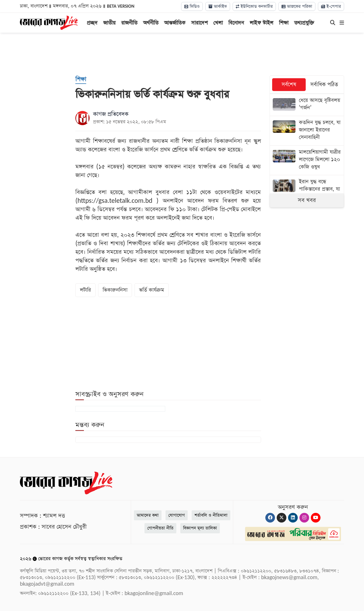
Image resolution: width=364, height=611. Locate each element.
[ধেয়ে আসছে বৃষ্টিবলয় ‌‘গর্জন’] (307, 105)
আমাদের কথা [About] (148, 515)
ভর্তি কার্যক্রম (152, 290)
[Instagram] (304, 518)
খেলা (218, 23)
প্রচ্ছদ (92, 23)
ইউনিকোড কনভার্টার (254, 6)
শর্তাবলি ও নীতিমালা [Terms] (211, 515)
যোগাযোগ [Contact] (177, 515)
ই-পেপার (331, 6)
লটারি (85, 290)
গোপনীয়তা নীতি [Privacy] (160, 528)
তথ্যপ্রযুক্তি (304, 23)
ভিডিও (192, 6)
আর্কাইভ (218, 6)
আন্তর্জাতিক (175, 23)
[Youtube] (316, 518)
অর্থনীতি (151, 23)
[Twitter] (282, 518)
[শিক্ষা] (81, 80)
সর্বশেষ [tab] (289, 85)
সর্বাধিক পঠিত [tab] (324, 85)
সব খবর (307, 200)
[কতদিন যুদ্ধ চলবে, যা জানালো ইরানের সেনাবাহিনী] (307, 131)
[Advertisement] (182, 54)
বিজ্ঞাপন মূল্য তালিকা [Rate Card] (200, 528)
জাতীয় (109, 23)
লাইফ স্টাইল (261, 23)
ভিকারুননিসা (115, 290)
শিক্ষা (284, 23)
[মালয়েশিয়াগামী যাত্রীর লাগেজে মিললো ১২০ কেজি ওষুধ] (307, 160)
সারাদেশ (199, 23)
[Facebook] (270, 518)
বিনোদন (236, 23)
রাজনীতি (129, 23)
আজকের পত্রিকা (297, 6)
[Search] (333, 23)
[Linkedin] (293, 518)
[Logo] (49, 22)
